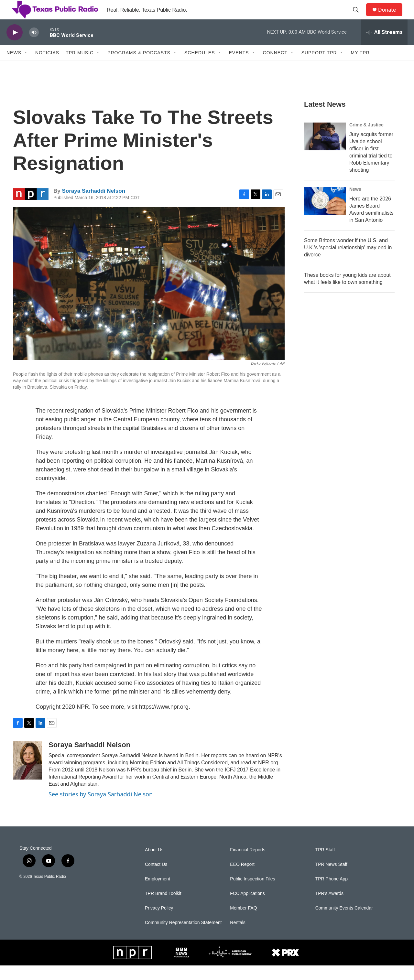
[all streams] (384, 47)
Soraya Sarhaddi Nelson (93, 205)
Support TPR (319, 67)
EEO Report (242, 879)
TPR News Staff (331, 879)
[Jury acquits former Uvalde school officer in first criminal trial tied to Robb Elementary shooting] (325, 151)
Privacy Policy (159, 923)
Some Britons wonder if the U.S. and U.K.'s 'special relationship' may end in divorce (348, 262)
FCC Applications (247, 908)
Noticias (47, 67)
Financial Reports (248, 864)
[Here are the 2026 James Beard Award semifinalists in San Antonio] (325, 215)
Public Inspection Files (252, 894)
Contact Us (156, 879)
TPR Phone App (332, 894)
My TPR (360, 67)
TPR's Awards (329, 908)
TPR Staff (325, 864)
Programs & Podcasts (139, 67)
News (14, 67)
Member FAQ (243, 923)
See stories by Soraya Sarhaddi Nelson (101, 809)
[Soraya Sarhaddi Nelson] (27, 775)
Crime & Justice (366, 139)
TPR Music (80, 67)
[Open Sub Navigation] (26, 67)
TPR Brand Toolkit (163, 908)
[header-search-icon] (359, 17)
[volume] (34, 47)
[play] (15, 47)
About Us (154, 864)
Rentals (238, 937)
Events (239, 67)
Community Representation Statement (183, 937)
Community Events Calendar (344, 923)
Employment (158, 894)
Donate (391, 17)
